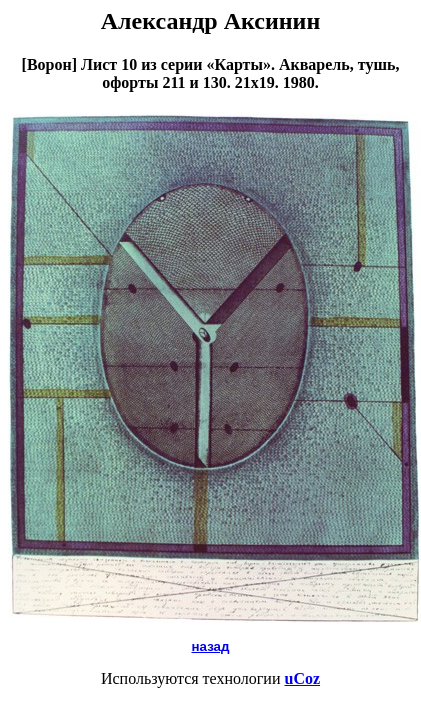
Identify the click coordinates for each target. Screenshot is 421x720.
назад (211, 646)
